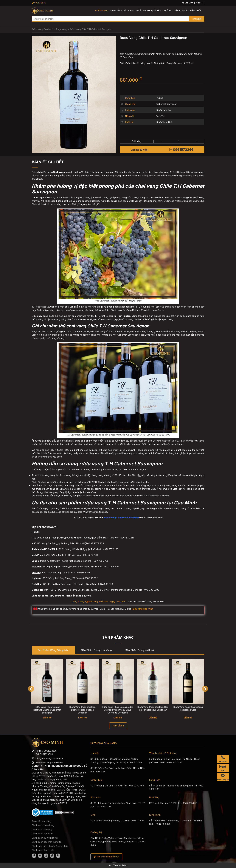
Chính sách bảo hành (42, 834)
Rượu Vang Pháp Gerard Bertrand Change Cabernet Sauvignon (48, 710)
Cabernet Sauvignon (167, 104)
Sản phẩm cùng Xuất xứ (140, 650)
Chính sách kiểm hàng (43, 825)
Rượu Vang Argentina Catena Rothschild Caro (189, 708)
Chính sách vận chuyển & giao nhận (50, 846)
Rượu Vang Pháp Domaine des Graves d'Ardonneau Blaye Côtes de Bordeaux (118, 710)
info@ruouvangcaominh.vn (49, 758)
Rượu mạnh (143, 10)
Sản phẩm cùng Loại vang (96, 650)
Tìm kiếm (197, 19)
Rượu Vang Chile (165, 122)
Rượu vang (102, 10)
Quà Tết (156, 10)
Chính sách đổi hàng (42, 829)
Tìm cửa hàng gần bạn (106, 857)
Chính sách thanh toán (43, 850)
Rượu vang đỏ (164, 110)
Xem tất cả (118, 726)
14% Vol (160, 116)
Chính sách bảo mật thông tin (47, 842)
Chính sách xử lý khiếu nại (45, 838)
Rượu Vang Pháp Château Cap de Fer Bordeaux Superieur (154, 708)
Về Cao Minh (187, 3)
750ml (160, 98)
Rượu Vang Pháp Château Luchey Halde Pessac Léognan (83, 710)
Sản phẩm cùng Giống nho (53, 650)
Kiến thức (196, 10)
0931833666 (46, 754)
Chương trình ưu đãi (175, 10)
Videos (199, 3)
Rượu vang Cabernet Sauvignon (121, 518)
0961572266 (39, 3)
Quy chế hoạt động (42, 821)
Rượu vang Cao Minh (142, 609)
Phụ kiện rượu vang (122, 10)
